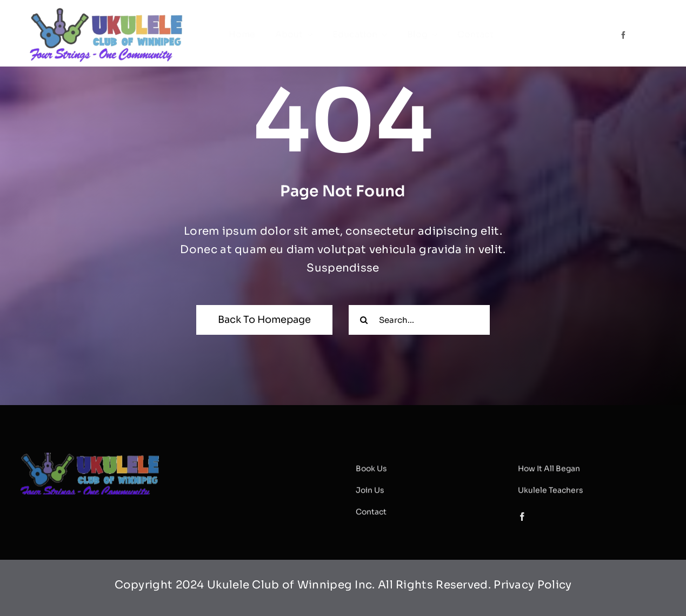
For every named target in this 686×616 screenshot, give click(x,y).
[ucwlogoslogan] (107, 11)
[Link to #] (635, 35)
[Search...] (419, 320)
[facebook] (623, 35)
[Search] (364, 320)
